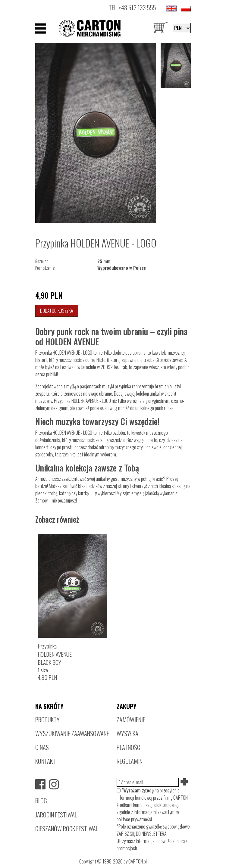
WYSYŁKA (127, 733)
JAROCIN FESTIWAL (56, 815)
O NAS (42, 747)
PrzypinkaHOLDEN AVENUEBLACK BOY (55, 654)
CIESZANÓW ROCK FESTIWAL (67, 828)
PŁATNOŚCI (129, 747)
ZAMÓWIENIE (131, 719)
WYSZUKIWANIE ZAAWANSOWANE (72, 733)
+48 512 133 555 (137, 7)
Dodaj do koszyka (57, 311)
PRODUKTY (47, 719)
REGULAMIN (130, 761)
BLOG (41, 800)
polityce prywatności (134, 819)
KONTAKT (46, 761)
